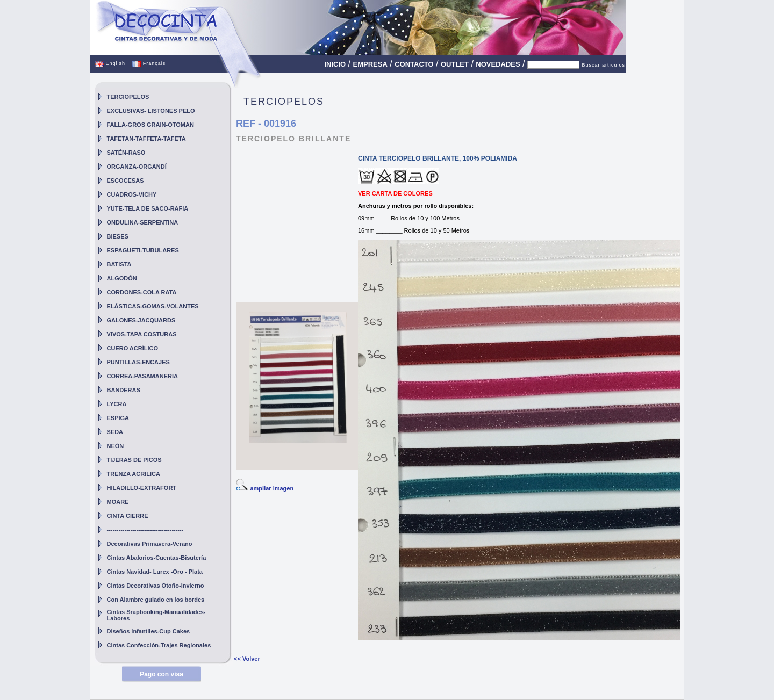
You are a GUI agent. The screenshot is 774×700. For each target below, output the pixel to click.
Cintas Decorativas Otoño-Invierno (156, 586)
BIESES (118, 236)
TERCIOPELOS (128, 97)
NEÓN (116, 446)
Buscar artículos (603, 65)
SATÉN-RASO (126, 153)
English (110, 63)
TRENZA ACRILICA (134, 474)
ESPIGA (118, 418)
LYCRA (117, 404)
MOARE (118, 502)
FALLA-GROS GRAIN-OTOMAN (150, 125)
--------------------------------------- (145, 530)
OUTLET (455, 64)
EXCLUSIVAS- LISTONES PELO (151, 111)
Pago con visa (162, 674)
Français (149, 63)
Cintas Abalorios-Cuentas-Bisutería (157, 558)
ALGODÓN (122, 278)
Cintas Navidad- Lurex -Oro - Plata (155, 572)
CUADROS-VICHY (132, 194)
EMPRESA (370, 64)
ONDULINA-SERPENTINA (143, 222)
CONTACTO (414, 64)
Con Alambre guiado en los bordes (156, 600)
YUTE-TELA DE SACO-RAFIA (148, 208)
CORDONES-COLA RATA (142, 292)
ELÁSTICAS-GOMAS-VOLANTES (153, 306)
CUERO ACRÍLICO (133, 348)
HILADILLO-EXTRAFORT (142, 488)
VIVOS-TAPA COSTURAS (142, 334)
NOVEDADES (498, 64)
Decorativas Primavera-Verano (150, 544)
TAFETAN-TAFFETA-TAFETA (146, 139)
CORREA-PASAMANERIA (142, 376)
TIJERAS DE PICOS (134, 460)
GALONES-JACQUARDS (141, 320)
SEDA (115, 432)
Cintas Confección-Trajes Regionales (159, 645)
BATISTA (119, 264)
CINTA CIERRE (128, 516)
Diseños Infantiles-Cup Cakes (149, 631)
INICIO (335, 64)
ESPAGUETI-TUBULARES (143, 250)
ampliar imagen (272, 488)
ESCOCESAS (126, 181)
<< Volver (247, 659)
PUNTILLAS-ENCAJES (138, 362)
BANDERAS (124, 390)
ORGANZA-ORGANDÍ (137, 167)
